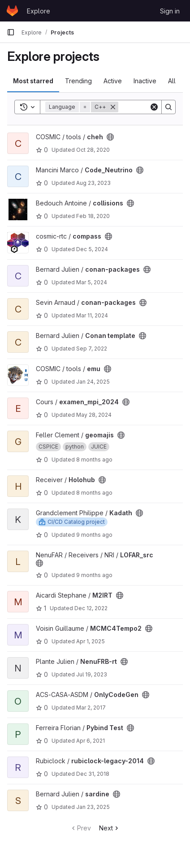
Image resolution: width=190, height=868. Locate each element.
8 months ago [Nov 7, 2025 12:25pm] (94, 493)
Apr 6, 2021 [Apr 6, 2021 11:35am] (91, 741)
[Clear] (154, 107)
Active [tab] (113, 81)
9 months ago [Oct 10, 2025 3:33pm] (94, 535)
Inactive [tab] (145, 81)
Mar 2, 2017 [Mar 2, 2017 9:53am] (91, 708)
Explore (39, 11)
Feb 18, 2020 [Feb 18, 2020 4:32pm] (93, 216)
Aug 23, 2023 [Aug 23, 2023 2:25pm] (93, 183)
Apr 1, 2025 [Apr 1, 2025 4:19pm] (91, 641)
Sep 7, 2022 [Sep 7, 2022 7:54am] (92, 348)
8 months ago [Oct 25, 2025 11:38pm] (94, 460)
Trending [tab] (78, 81)
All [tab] (172, 81)
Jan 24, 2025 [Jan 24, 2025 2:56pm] (93, 382)
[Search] (168, 107)
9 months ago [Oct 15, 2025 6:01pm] (94, 575)
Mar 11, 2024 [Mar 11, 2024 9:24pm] (92, 315)
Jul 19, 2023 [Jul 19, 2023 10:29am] (92, 674)
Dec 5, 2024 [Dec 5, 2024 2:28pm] (92, 249)
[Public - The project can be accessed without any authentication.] (110, 137)
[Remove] (113, 107)
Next (110, 828)
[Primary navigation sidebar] (11, 32)
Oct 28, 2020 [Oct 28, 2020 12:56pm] (93, 150)
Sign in (170, 11)
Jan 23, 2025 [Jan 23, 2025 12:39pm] (93, 807)
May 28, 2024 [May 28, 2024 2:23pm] (94, 415)
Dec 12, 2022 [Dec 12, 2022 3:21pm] (91, 608)
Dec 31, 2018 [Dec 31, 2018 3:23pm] (93, 774)
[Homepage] (12, 11)
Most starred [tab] (33, 81)
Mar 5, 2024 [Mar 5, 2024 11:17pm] (92, 282)
